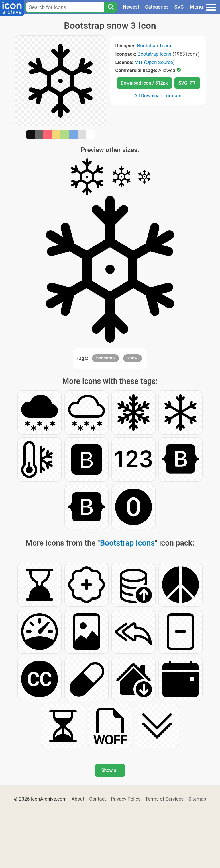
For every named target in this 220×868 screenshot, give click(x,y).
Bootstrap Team (154, 46)
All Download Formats (158, 96)
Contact (98, 799)
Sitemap (197, 799)
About (78, 799)
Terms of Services (164, 799)
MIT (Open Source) (155, 62)
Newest (131, 7)
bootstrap (106, 358)
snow (133, 358)
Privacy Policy (126, 799)
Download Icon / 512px (144, 83)
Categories (157, 7)
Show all (110, 770)
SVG (179, 7)
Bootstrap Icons (154, 54)
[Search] (111, 7)
